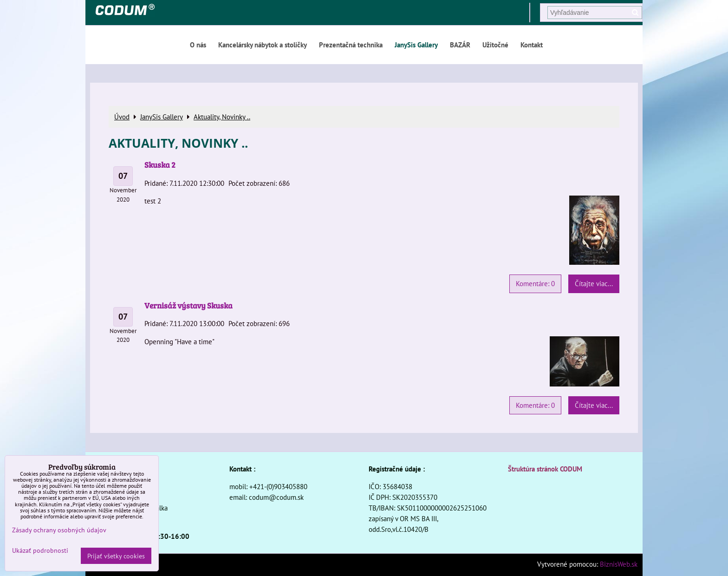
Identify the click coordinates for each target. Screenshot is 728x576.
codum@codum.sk (276, 497)
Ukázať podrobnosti (40, 550)
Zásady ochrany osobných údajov (59, 530)
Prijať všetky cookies (116, 556)
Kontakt (532, 45)
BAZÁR (460, 45)
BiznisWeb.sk (619, 564)
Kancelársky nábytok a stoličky (263, 45)
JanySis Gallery (416, 45)
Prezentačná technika (351, 45)
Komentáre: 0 (535, 283)
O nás (198, 45)
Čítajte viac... (594, 283)
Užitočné (495, 45)
